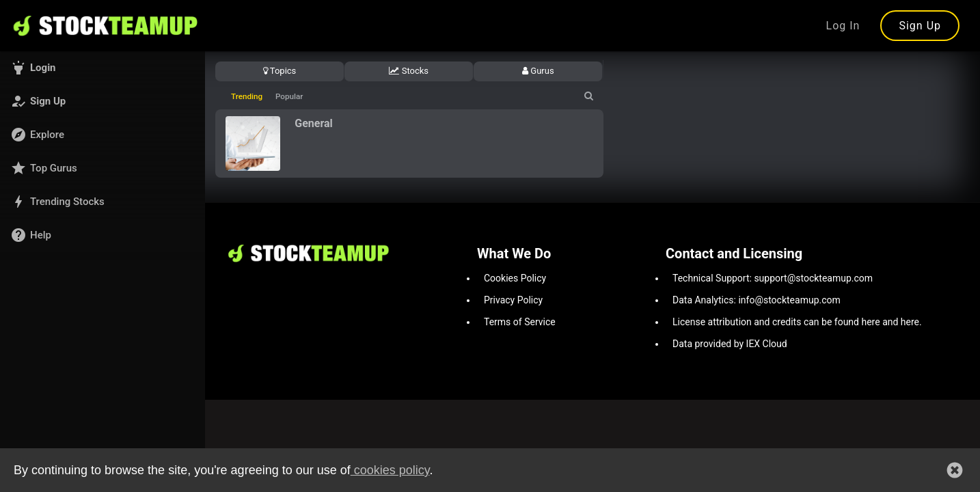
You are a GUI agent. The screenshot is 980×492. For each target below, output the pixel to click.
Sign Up (920, 26)
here (870, 322)
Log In (843, 26)
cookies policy (390, 473)
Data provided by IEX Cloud (730, 344)
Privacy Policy (513, 300)
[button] (103, 68)
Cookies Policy (515, 278)
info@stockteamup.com (789, 300)
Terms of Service (520, 322)
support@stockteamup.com (813, 278)
